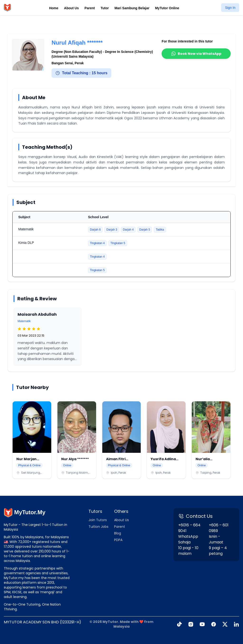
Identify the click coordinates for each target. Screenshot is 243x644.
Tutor (105, 8)
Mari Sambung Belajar (132, 8)
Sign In (230, 8)
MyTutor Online (167, 8)
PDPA (118, 540)
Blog (118, 533)
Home (54, 8)
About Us (71, 8)
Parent (90, 8)
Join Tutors (98, 520)
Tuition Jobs (98, 527)
